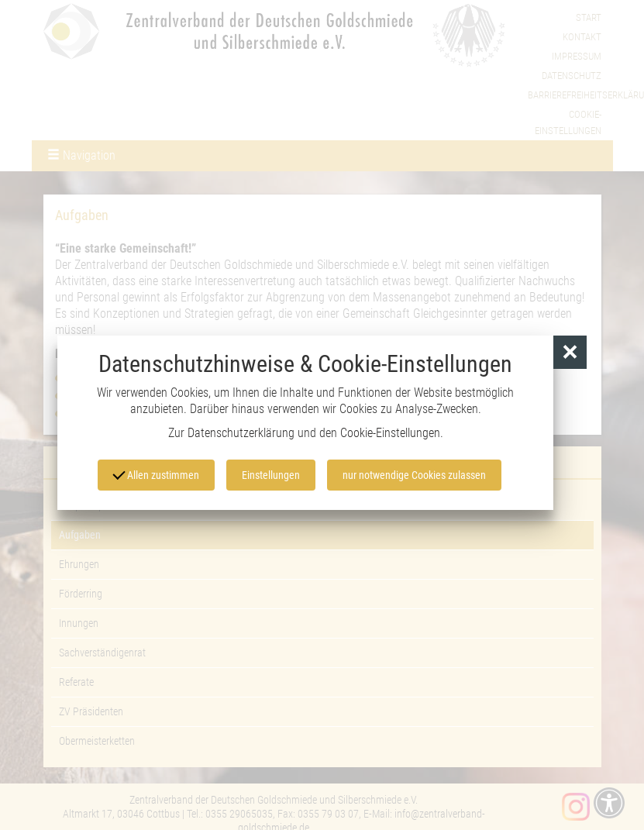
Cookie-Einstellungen (390, 433)
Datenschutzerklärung (241, 433)
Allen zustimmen (156, 474)
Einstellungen (271, 475)
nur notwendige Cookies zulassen (414, 475)
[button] (570, 352)
